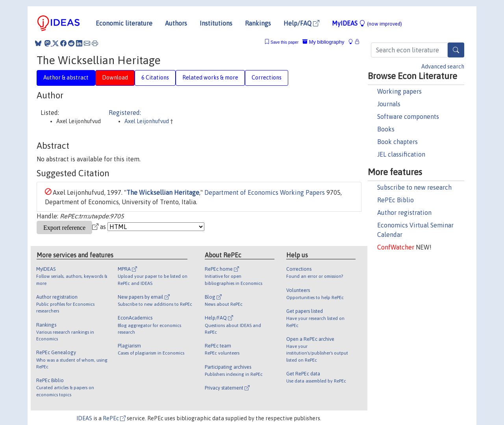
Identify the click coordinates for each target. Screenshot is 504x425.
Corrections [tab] (267, 78)
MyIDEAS (367, 23)
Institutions (216, 23)
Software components (408, 116)
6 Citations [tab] (155, 78)
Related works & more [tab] (210, 78)
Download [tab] (115, 78)
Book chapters (397, 142)
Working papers (399, 91)
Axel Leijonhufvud (147, 121)
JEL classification (401, 154)
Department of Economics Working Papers (265, 192)
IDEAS (84, 418)
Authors (176, 23)
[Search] (456, 50)
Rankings (258, 23)
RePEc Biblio (396, 200)
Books (386, 129)
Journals (389, 104)
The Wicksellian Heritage (163, 192)
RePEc (114, 418)
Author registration (404, 213)
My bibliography (323, 42)
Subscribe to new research (414, 187)
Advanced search (443, 67)
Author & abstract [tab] (66, 78)
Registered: (125, 113)
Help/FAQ (301, 23)
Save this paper (284, 42)
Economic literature (124, 23)
